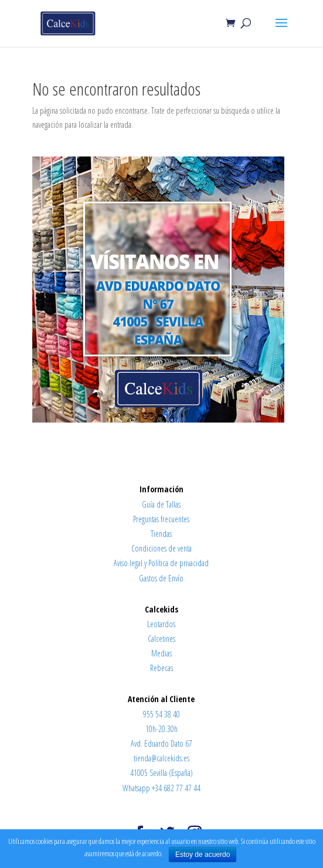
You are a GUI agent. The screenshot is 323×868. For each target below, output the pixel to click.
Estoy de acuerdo (203, 855)
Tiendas (161, 534)
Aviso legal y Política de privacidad (161, 563)
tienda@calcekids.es (161, 758)
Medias (161, 653)
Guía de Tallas (161, 504)
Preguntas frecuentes (161, 519)
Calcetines (161, 639)
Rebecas (161, 668)
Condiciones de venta (161, 548)
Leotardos (161, 624)
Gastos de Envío (161, 578)
